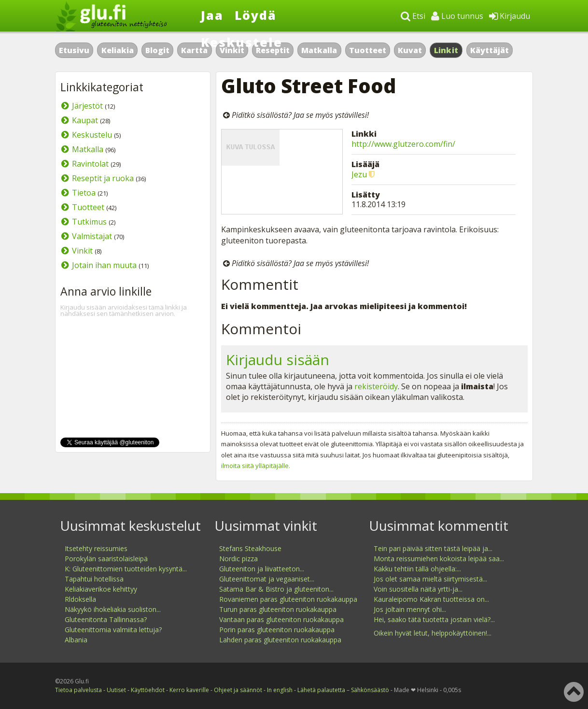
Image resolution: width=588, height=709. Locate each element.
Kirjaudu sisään (278, 360)
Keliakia (118, 50)
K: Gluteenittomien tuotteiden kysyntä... (126, 569)
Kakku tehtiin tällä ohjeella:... (417, 569)
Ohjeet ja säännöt (238, 690)
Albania (76, 640)
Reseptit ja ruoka (103, 178)
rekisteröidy (376, 386)
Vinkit (82, 251)
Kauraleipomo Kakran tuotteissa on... (431, 599)
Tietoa (84, 193)
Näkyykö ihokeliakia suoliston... (113, 609)
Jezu (359, 174)
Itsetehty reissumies (96, 548)
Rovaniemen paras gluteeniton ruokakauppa (288, 599)
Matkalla (319, 50)
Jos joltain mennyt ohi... (410, 609)
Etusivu (74, 50)
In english (280, 690)
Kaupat (85, 120)
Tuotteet (368, 50)
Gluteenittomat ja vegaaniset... (267, 579)
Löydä (256, 15)
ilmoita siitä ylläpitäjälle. (256, 466)
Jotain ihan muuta (104, 265)
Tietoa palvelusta (78, 690)
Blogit (157, 50)
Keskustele (242, 42)
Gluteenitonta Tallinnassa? (106, 619)
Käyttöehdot (148, 690)
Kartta (194, 50)
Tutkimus (89, 222)
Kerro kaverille (189, 690)
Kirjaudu (510, 16)
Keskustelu (92, 135)
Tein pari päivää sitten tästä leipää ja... (433, 548)
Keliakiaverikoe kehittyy (101, 589)
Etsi (413, 16)
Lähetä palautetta (321, 690)
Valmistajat (92, 236)
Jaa (212, 15)
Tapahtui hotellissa (94, 579)
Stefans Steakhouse (250, 548)
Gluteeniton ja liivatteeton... (262, 569)
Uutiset (116, 690)
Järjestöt (87, 106)
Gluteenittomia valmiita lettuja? (113, 630)
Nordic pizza (238, 559)
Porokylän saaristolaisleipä (106, 559)
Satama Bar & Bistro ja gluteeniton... (276, 589)
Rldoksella (80, 599)
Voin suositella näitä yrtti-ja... (418, 589)
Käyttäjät (490, 50)
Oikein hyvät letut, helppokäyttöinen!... (433, 633)
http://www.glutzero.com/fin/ (403, 144)
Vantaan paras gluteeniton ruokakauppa (281, 619)
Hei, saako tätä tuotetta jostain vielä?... (434, 619)
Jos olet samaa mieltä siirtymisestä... (430, 579)
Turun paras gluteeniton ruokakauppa (278, 609)
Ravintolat (90, 164)
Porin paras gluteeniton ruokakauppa (277, 630)
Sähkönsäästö (370, 690)
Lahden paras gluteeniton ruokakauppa (280, 640)
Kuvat (410, 50)
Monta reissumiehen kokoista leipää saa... (439, 559)
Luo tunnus (457, 16)
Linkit (446, 50)
